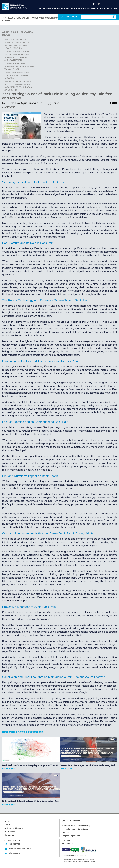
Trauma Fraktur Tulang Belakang (76, 826)
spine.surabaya (14, 853)
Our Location (96, 8)
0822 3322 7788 (14, 844)
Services (59, 8)
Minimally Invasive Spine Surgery (76, 829)
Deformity (66, 832)
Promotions (81, 8)
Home (42, 8)
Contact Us (110, 8)
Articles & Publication (17, 18)
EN (94, 4)
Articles (69, 8)
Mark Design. (91, 862)
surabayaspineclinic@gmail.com (21, 848)
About (50, 8)
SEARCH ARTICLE (69, 17)
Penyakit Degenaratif (71, 836)
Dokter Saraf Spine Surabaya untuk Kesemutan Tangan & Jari (19, 66)
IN (99, 4)
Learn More (8, 769)
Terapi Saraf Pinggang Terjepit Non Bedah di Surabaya (16, 75)
